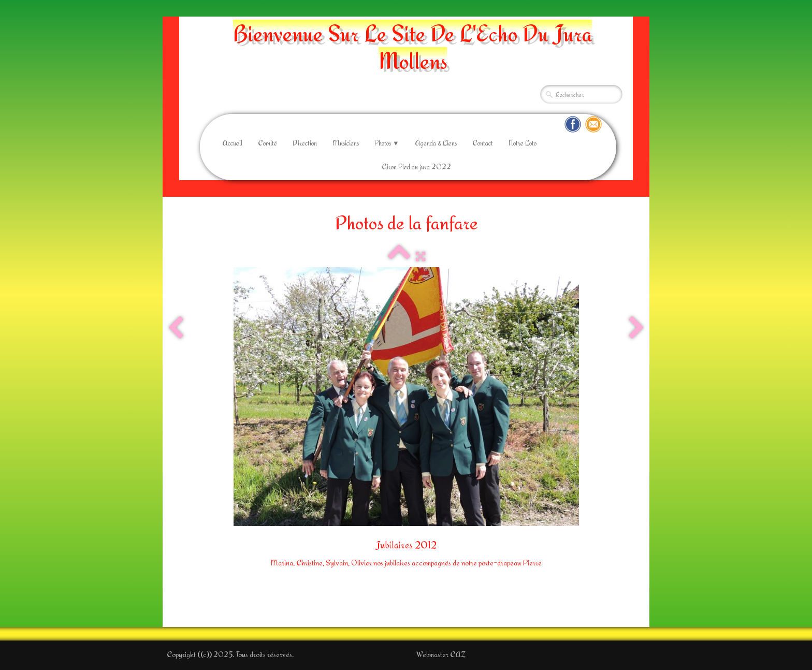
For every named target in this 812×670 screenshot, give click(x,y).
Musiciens (346, 143)
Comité (267, 143)
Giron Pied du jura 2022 (416, 167)
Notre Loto (523, 143)
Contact (483, 143)
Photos (387, 143)
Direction (305, 143)
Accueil (232, 143)
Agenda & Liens (436, 143)
